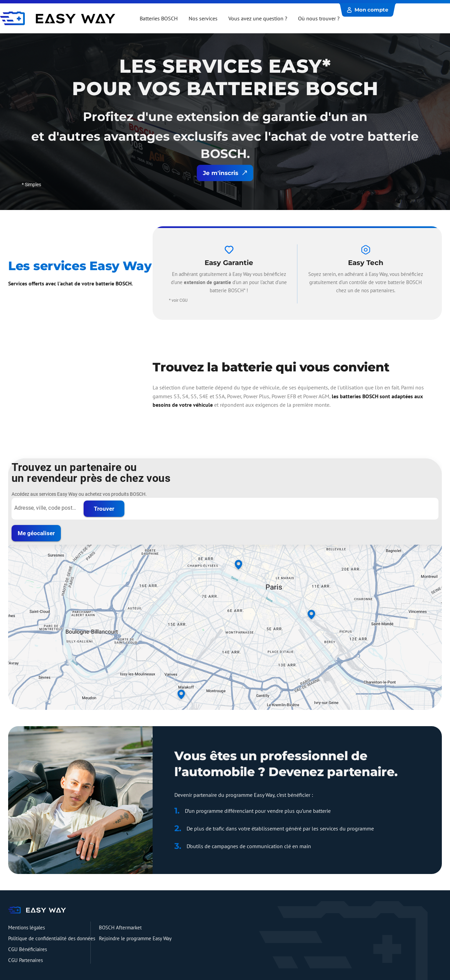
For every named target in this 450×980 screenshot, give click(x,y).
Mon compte (368, 10)
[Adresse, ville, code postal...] (46, 508)
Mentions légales (27, 927)
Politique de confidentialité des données (52, 938)
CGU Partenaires (25, 960)
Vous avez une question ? (258, 18)
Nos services (203, 18)
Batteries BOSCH (159, 18)
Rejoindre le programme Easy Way (135, 938)
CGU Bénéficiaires (28, 949)
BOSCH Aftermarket (120, 927)
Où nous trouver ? (319, 18)
